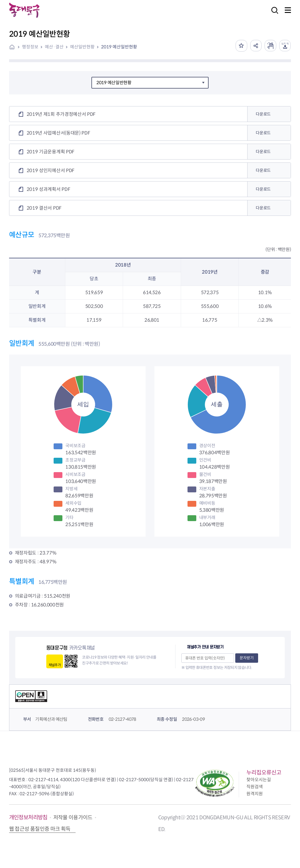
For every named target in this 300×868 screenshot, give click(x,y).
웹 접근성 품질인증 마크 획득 (40, 829)
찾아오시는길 (259, 780)
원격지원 (255, 794)
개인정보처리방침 (28, 817)
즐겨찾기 (241, 46)
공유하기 (255, 46)
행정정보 (30, 47)
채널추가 (55, 665)
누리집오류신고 (264, 773)
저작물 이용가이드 (73, 818)
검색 (273, 14)
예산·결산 (54, 47)
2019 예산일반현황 (119, 47)
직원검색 (255, 787)
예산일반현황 (82, 47)
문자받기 (247, 658)
